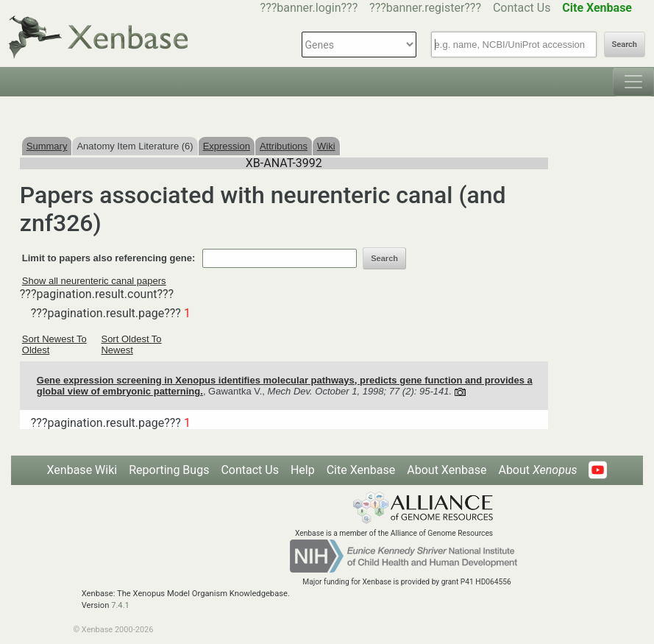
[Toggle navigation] (633, 82)
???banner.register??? (425, 8)
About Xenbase (447, 470)
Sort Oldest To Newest (131, 344)
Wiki (326, 146)
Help (303, 470)
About (537, 470)
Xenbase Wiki (82, 470)
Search (625, 45)
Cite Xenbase (361, 470)
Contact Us (522, 8)
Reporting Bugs (169, 470)
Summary (47, 146)
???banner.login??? (309, 8)
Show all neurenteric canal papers (94, 281)
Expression (227, 146)
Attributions (284, 146)
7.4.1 (120, 605)
